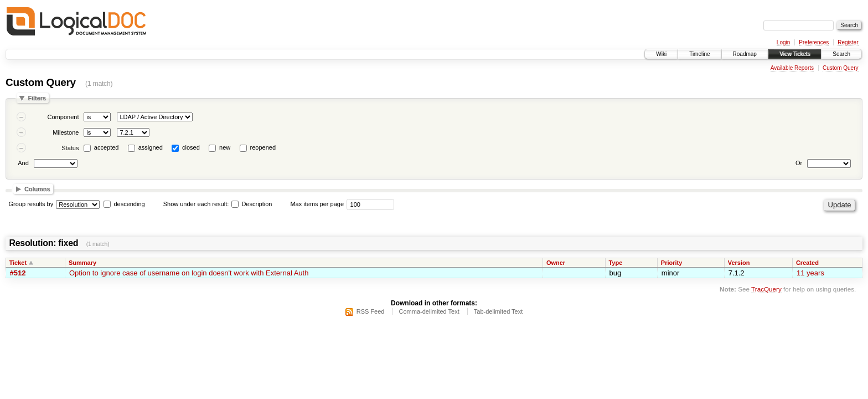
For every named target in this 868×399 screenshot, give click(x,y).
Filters (37, 98)
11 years (810, 273)
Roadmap (745, 54)
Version (739, 263)
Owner (556, 263)
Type (615, 263)
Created (807, 263)
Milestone (66, 132)
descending (129, 204)
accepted (107, 147)
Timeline (699, 54)
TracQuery (766, 289)
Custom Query (840, 68)
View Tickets (795, 54)
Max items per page (317, 204)
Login (783, 42)
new (225, 147)
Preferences (814, 42)
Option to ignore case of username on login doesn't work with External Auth (189, 273)
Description (252, 204)
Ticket (18, 263)
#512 (18, 273)
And (23, 163)
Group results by (31, 204)
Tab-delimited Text (498, 311)
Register (848, 42)
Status (70, 148)
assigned (151, 147)
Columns (37, 189)
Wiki (661, 54)
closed (191, 147)
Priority (672, 263)
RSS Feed (371, 311)
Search (841, 54)
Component (63, 117)
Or (799, 163)
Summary (82, 263)
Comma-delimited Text (429, 311)
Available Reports (792, 68)
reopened (263, 147)
